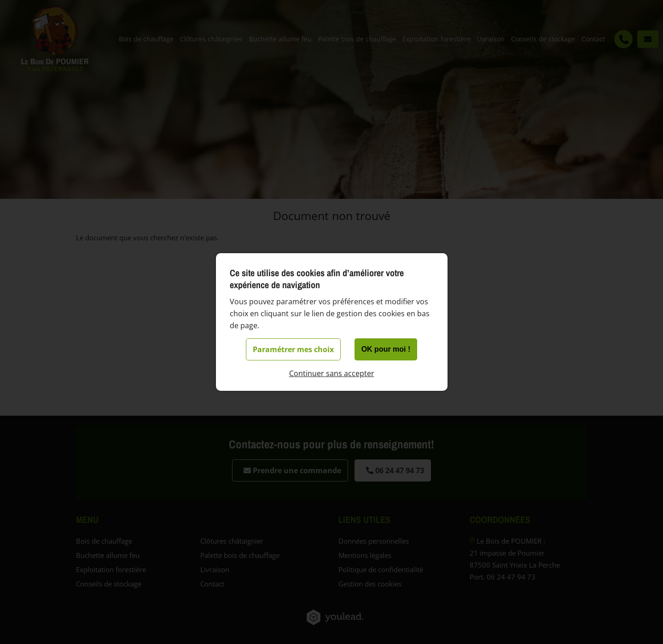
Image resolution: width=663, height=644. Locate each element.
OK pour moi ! (386, 349)
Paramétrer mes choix (293, 349)
